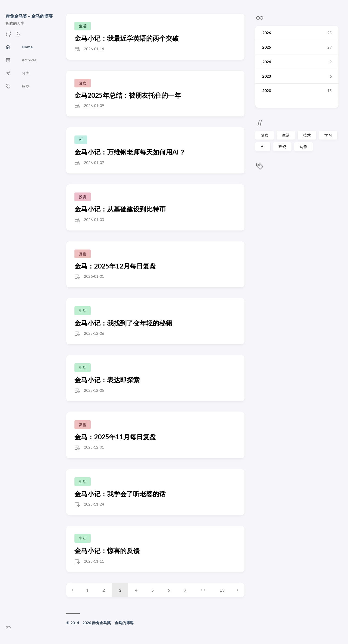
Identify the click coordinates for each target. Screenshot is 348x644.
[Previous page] (73, 590)
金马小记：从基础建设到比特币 (120, 209)
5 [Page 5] (153, 590)
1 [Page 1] (87, 590)
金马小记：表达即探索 (107, 380)
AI (263, 146)
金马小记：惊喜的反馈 (107, 550)
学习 (328, 135)
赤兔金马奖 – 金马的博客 (29, 16)
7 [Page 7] (185, 590)
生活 (286, 135)
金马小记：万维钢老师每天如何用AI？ (130, 152)
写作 (303, 146)
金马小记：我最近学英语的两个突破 (127, 38)
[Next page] (238, 590)
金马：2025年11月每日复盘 (115, 437)
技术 (307, 135)
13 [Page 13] (222, 590)
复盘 (265, 135)
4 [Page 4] (136, 590)
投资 (282, 146)
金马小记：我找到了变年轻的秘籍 (123, 323)
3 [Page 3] (120, 590)
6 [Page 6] (169, 590)
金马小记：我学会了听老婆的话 (120, 494)
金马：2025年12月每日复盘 (115, 266)
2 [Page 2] (104, 590)
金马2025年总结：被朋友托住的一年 (128, 95)
